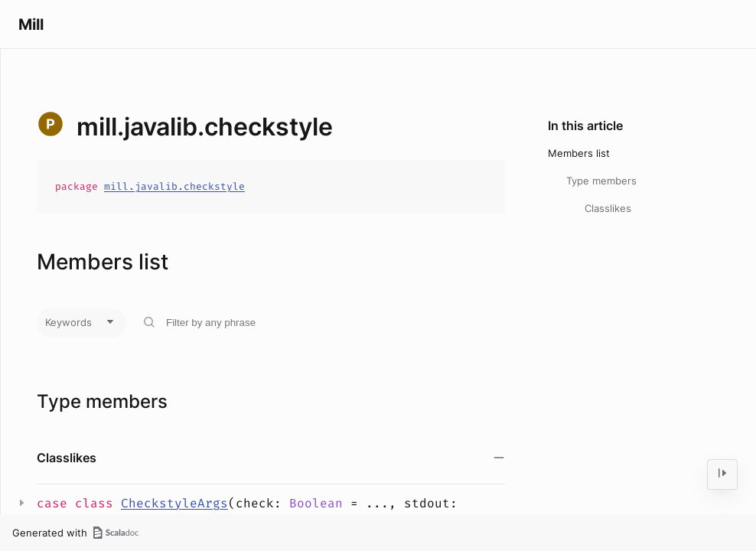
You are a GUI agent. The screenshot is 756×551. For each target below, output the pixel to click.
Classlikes (608, 208)
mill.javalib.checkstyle (174, 186)
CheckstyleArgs (174, 503)
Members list (579, 153)
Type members (601, 181)
